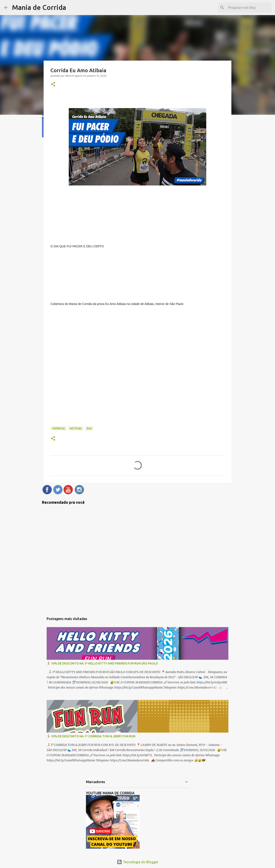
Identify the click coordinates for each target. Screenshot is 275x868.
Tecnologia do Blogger (138, 862)
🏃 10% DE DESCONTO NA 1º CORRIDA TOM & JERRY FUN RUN (91, 736)
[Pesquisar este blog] (249, 8)
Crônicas (59, 428)
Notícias (76, 428)
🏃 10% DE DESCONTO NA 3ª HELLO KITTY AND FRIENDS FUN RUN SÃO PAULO (102, 663)
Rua (89, 428)
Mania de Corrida (39, 7)
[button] (53, 85)
